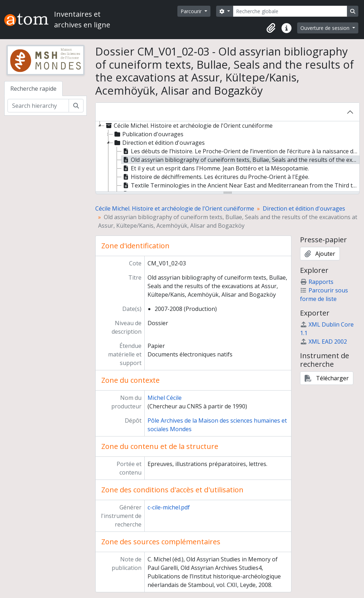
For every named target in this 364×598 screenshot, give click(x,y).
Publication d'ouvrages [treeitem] (148, 134)
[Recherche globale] (290, 11)
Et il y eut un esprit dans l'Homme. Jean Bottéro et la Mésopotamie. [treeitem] (215, 168)
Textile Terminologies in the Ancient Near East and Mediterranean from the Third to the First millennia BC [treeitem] (240, 185)
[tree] (227, 157)
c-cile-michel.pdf (169, 507)
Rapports (317, 282)
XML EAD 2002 (323, 342)
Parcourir (192, 11)
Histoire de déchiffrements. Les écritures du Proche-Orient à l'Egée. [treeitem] (215, 177)
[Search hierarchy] (38, 106)
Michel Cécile (165, 398)
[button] (271, 28)
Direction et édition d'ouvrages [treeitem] (159, 143)
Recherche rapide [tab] (33, 89)
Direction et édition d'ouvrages (304, 208)
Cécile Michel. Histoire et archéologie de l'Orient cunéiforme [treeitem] (189, 126)
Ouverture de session (326, 28)
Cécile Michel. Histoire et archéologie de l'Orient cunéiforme (175, 208)
